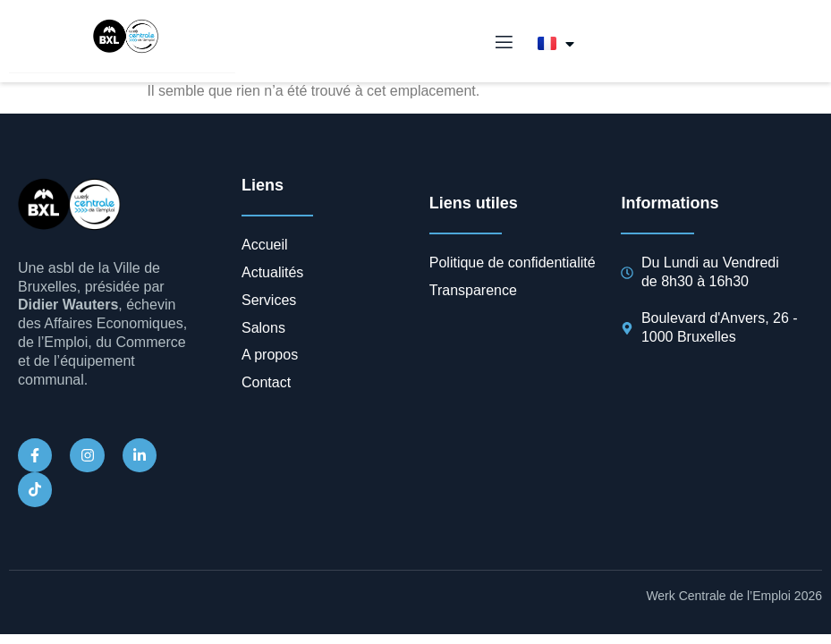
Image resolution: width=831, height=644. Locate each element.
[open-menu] (503, 43)
